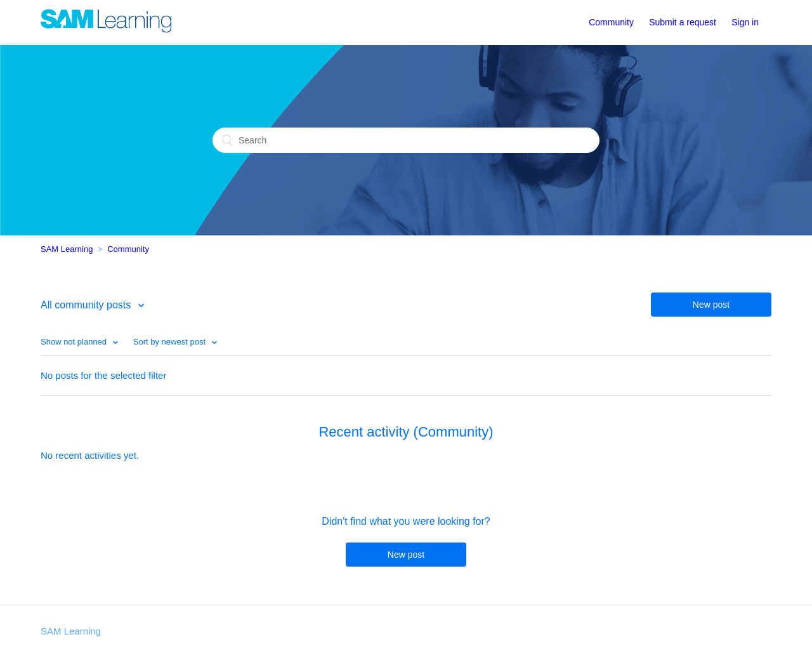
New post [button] (711, 305)
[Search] (406, 140)
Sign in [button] (745, 22)
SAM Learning (67, 249)
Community (611, 22)
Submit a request (683, 22)
